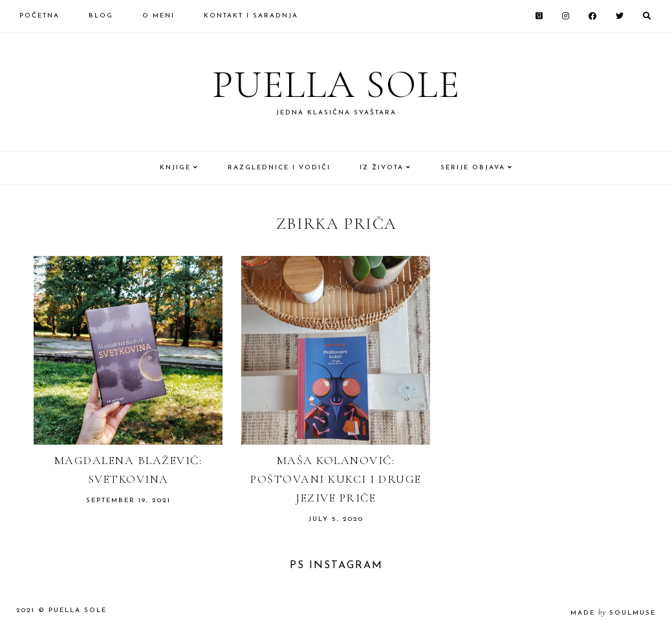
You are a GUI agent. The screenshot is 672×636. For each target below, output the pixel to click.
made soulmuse (613, 613)
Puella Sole (336, 85)
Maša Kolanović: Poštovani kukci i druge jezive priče (336, 479)
